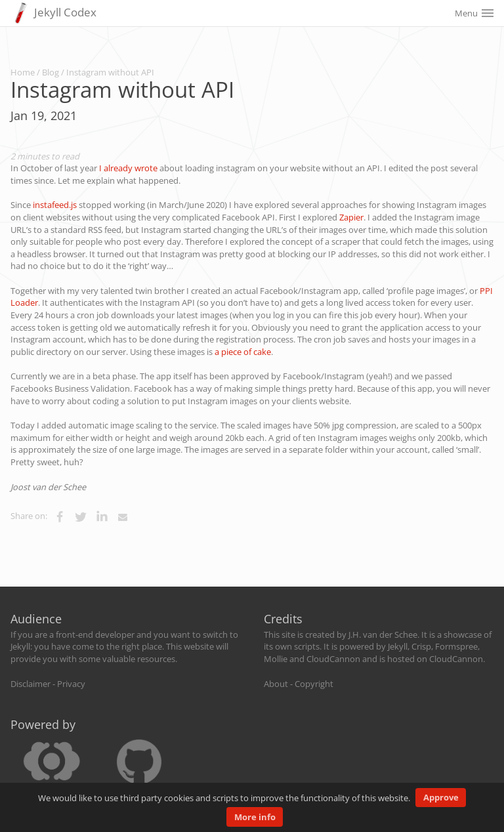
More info (255, 817)
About (276, 684)
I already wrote (128, 168)
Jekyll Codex (53, 13)
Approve (441, 797)
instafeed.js (55, 205)
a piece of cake (243, 352)
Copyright (314, 684)
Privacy (71, 684)
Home (23, 72)
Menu (474, 13)
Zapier (351, 217)
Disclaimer (31, 684)
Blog (51, 72)
